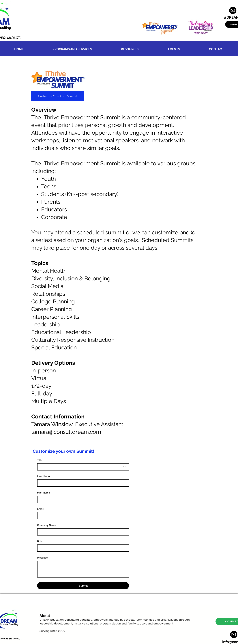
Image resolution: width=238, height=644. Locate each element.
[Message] (83, 569)
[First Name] (82, 499)
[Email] (82, 516)
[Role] (82, 548)
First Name (44, 493)
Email (40, 509)
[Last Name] (82, 483)
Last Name (43, 476)
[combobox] (83, 467)
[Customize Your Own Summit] (58, 96)
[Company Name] (82, 532)
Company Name (47, 525)
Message (42, 558)
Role (40, 541)
